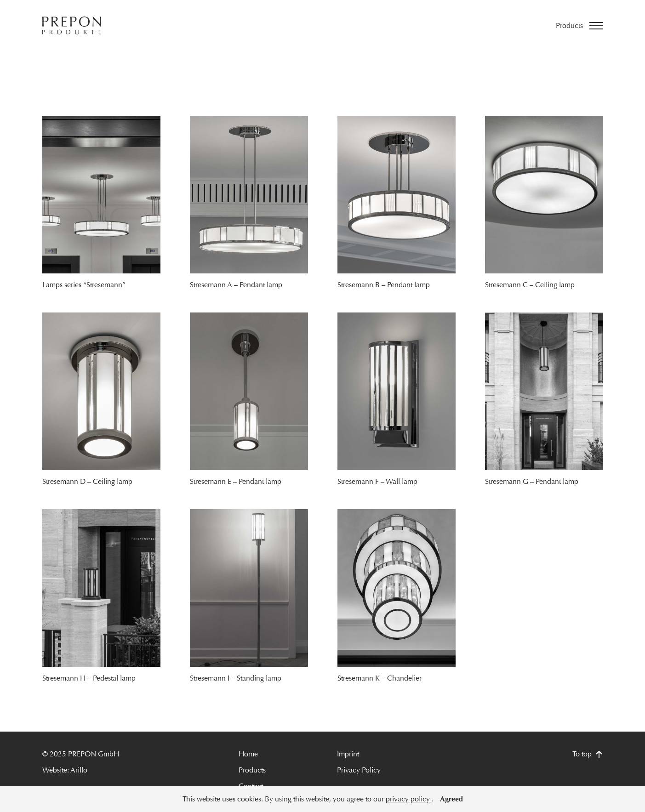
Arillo (79, 770)
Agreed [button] (451, 799)
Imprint (348, 754)
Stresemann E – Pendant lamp (236, 481)
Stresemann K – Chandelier (380, 678)
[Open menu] (579, 26)
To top (588, 754)
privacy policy (409, 799)
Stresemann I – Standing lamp (236, 678)
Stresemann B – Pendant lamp (384, 285)
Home (248, 754)
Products (252, 770)
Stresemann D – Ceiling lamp (87, 481)
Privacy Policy (359, 770)
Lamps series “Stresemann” (84, 285)
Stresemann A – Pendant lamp (236, 285)
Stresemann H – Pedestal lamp (89, 678)
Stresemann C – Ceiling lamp (530, 285)
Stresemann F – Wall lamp (377, 481)
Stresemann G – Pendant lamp (532, 481)
